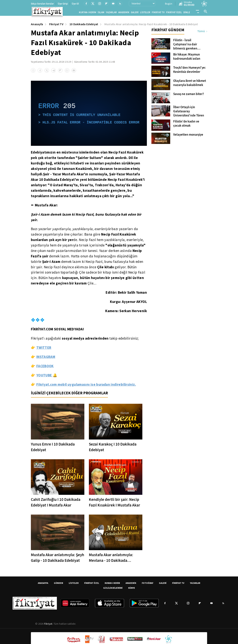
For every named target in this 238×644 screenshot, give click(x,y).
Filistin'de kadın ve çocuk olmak (186, 125)
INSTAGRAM (46, 358)
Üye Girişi (63, 4)
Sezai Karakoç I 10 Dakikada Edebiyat (113, 449)
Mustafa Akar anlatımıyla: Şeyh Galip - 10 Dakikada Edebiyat (58, 559)
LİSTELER (145, 13)
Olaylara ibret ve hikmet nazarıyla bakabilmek (190, 84)
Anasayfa (37, 26)
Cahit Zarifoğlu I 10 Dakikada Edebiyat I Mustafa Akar (56, 504)
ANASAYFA (43, 584)
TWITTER (44, 349)
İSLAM (101, 13)
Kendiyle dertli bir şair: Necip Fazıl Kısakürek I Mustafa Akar (114, 504)
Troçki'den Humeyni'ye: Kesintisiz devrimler (190, 71)
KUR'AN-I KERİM (88, 13)
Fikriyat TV (56, 26)
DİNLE (187, 13)
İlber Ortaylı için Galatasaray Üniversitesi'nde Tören (189, 113)
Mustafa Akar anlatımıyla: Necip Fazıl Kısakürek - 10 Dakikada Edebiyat (151, 26)
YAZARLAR (111, 13)
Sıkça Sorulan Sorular (42, 4)
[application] (89, 115)
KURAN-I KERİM (112, 584)
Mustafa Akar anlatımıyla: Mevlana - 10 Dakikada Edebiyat (111, 559)
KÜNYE (132, 589)
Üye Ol (75, 4)
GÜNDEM (58, 584)
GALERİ (135, 13)
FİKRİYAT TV (158, 13)
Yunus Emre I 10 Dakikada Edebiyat (53, 449)
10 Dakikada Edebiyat (84, 26)
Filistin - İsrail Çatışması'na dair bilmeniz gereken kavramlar (185, 46)
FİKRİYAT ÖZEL (174, 13)
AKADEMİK (124, 13)
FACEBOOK (45, 367)
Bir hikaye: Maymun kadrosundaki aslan (187, 58)
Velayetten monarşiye (188, 136)
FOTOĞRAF (148, 584)
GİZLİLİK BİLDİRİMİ (113, 589)
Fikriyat (48, 625)
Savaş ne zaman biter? (189, 96)
